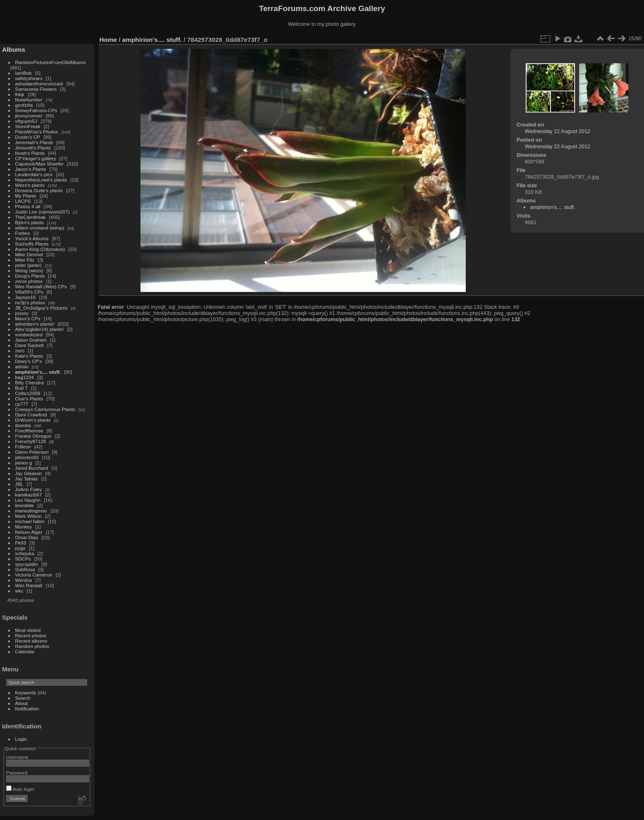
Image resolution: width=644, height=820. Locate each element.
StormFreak (28, 126)
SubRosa (25, 569)
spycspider (27, 564)
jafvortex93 (27, 457)
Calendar (25, 651)
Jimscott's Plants (33, 148)
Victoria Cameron (34, 575)
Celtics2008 (28, 393)
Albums (14, 49)
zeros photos (29, 281)
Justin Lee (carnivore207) (43, 212)
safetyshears (29, 78)
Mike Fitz (25, 260)
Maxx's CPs (28, 318)
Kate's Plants (29, 356)
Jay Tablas (26, 479)
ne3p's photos (30, 302)
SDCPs (23, 559)
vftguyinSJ (26, 121)
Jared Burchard (32, 468)
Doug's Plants (30, 276)
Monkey (24, 527)
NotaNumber (29, 100)
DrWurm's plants (33, 420)
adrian (22, 366)
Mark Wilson (29, 516)
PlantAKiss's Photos (37, 132)
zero (20, 350)
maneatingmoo (31, 511)
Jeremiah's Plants (34, 142)
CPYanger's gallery (36, 158)
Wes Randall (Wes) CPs (41, 286)
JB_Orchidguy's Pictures (41, 308)
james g (24, 463)
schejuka (25, 553)
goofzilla (24, 105)
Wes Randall (29, 585)
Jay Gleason (29, 473)
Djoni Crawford (31, 415)
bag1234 (25, 377)
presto (22, 313)
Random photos (32, 646)
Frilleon (23, 447)
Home (108, 40)
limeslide (25, 505)
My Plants (26, 196)
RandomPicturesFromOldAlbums (51, 62)
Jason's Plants (31, 169)
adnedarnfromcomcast (39, 84)
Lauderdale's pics (34, 174)
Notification (27, 709)
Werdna (24, 580)
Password (17, 773)
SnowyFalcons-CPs (36, 110)
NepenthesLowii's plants (41, 180)
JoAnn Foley (29, 489)
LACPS (23, 201)
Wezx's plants (30, 185)
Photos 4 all (28, 206)
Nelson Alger (29, 532)
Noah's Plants (30, 153)
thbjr (20, 94)
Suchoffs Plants (32, 244)
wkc (19, 591)
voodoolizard (29, 334)
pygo (21, 548)
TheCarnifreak (31, 217)
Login (21, 739)
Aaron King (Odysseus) (40, 249)
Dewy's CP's (29, 361)
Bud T (22, 388)
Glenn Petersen (32, 452)
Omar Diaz (27, 537)
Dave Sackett (30, 345)
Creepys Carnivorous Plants (45, 409)
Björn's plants (30, 222)
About (22, 703)
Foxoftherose (29, 431)
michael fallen (30, 521)
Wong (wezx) (29, 270)
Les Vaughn (28, 500)
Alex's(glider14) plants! (40, 329)
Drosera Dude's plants (39, 190)
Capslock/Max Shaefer (39, 164)
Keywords (26, 693)
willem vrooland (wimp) (40, 228)
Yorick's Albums (32, 238)
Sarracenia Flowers (36, 89)
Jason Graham (31, 340)
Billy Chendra (30, 382)
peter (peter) (29, 265)
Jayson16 (25, 297)
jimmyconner (29, 116)
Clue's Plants (29, 399)
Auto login (20, 789)
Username (17, 757)
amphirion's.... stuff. (38, 372)
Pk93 (21, 543)
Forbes (23, 233)
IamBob (24, 73)
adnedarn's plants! (35, 324)
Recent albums (31, 641)
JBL (19, 484)
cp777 (22, 404)
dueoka (23, 425)
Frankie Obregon (33, 436)
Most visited (28, 630)
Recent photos (31, 635)
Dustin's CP (28, 137)
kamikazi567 (29, 495)
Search (23, 698)
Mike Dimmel (29, 254)
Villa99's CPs (29, 292)
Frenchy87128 (31, 441)
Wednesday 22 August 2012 (558, 131)
